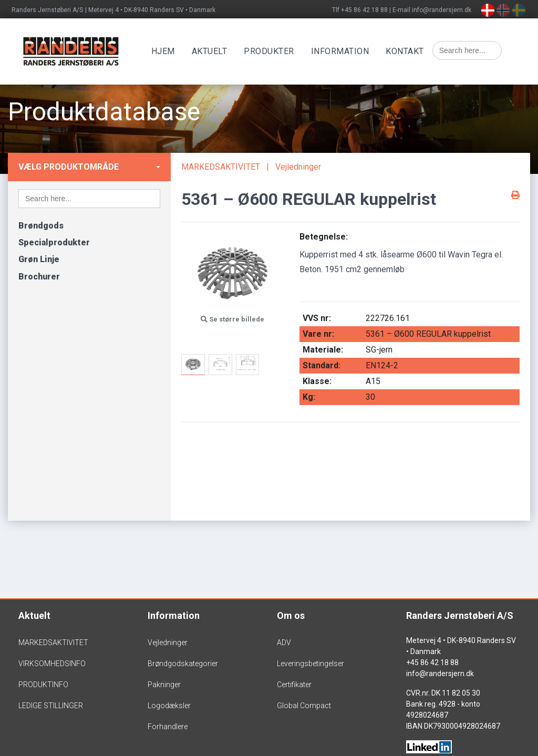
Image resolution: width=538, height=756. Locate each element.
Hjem (169, 51)
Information (346, 51)
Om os (291, 615)
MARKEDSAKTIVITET (221, 167)
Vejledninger (298, 167)
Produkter (275, 51)
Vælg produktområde (69, 167)
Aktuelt (215, 51)
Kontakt (411, 51)
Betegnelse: (324, 237)
